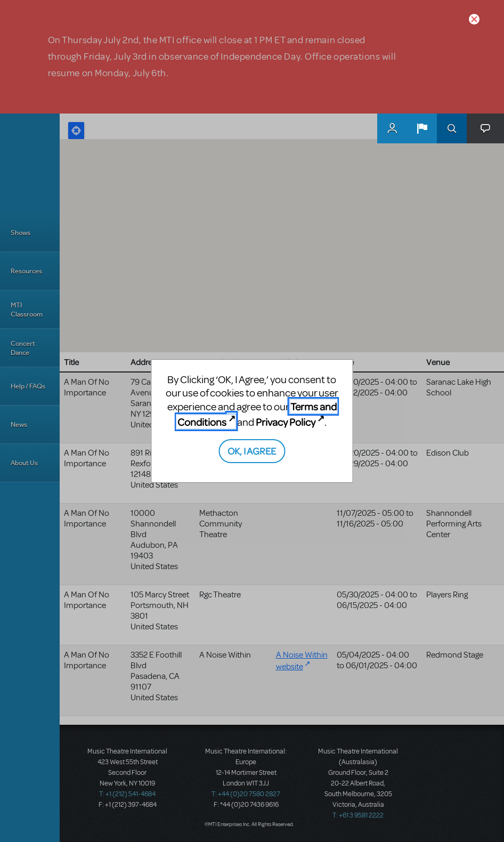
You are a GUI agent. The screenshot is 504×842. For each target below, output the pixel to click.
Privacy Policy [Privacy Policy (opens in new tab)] (286, 422)
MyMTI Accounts (392, 128)
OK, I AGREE (252, 451)
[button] (422, 128)
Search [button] (452, 128)
